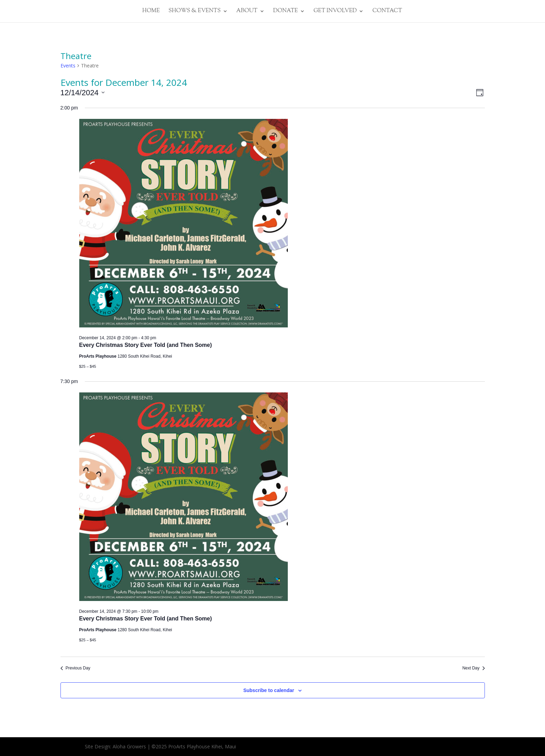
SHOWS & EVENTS (195, 12)
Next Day (473, 668)
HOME (151, 12)
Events (68, 66)
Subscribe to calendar (269, 690)
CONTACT (387, 12)
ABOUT (247, 12)
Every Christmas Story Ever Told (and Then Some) (146, 345)
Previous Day (75, 668)
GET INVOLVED (335, 12)
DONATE (286, 12)
